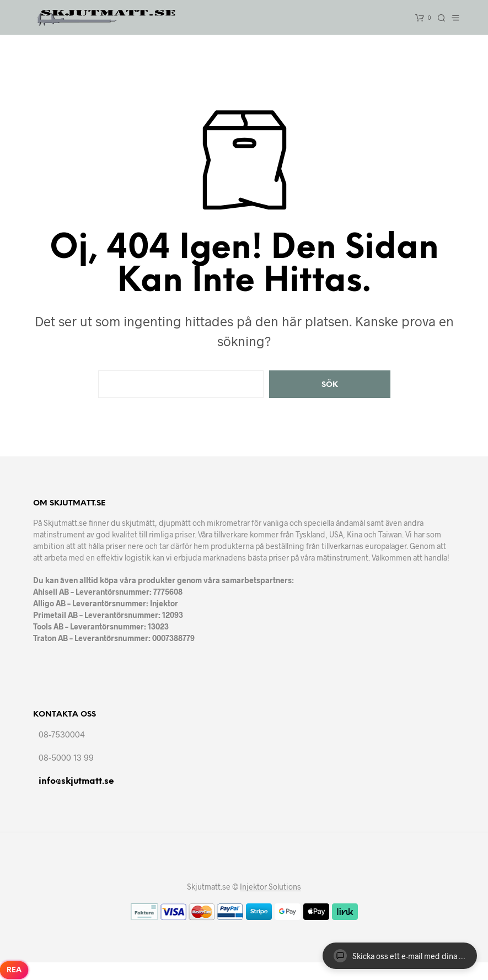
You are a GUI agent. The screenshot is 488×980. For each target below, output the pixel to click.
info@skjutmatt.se (76, 781)
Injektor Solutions (270, 887)
